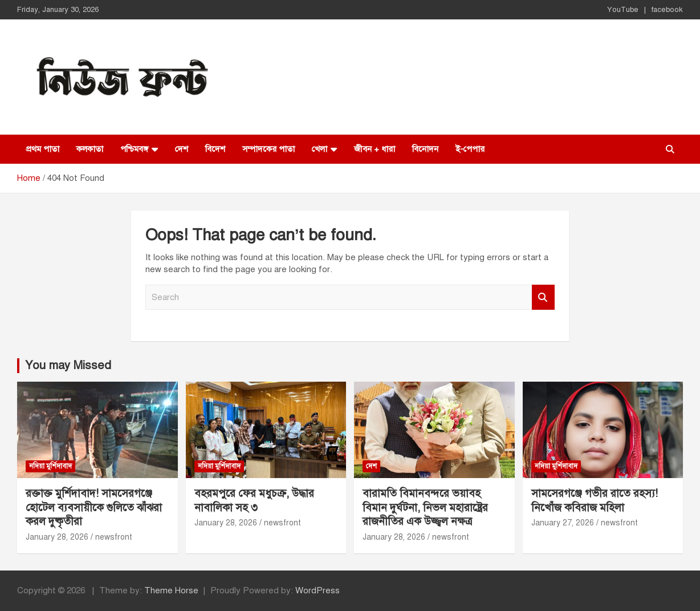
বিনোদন (425, 149)
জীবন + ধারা (375, 149)
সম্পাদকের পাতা (268, 149)
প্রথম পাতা (42, 149)
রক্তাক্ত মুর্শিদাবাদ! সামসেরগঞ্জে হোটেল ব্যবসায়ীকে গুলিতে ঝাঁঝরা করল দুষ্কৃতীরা (94, 507)
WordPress (318, 590)
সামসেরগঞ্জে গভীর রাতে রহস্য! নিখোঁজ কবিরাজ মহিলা (595, 500)
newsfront (114, 537)
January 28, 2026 (57, 537)
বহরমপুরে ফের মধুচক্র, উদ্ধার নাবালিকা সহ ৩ (254, 500)
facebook (667, 10)
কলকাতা (90, 149)
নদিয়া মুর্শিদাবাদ (50, 466)
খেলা (320, 149)
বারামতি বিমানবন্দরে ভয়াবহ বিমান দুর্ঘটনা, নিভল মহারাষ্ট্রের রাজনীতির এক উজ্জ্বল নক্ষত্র (425, 507)
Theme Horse (171, 590)
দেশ (182, 149)
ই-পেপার (470, 149)
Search (543, 298)
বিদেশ (215, 149)
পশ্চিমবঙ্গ (134, 149)
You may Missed (68, 365)
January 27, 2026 (563, 523)
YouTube (623, 10)
